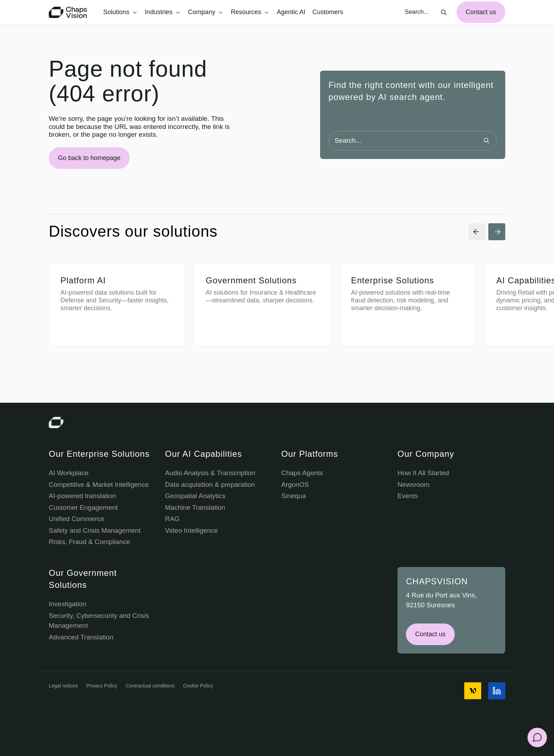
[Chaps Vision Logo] (277, 423)
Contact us (481, 12)
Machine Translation (195, 507)
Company (205, 12)
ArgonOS (295, 485)
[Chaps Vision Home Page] (69, 12)
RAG (172, 519)
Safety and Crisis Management (95, 530)
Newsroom (414, 485)
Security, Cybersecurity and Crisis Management (99, 621)
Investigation (68, 604)
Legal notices (63, 686)
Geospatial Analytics (195, 496)
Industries (162, 12)
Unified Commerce (76, 519)
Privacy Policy (102, 686)
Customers (328, 12)
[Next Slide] (497, 232)
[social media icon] (473, 691)
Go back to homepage (89, 158)
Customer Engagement (83, 507)
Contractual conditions (150, 686)
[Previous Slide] (477, 232)
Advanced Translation (81, 637)
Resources (250, 12)
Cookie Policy (198, 686)
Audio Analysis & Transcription (210, 473)
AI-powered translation (82, 496)
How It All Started (423, 473)
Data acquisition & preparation (210, 485)
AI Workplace (69, 473)
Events (408, 496)
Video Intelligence (191, 530)
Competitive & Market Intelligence (99, 485)
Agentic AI (291, 12)
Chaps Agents (302, 473)
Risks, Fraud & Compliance (89, 542)
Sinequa (294, 496)
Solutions (120, 12)
